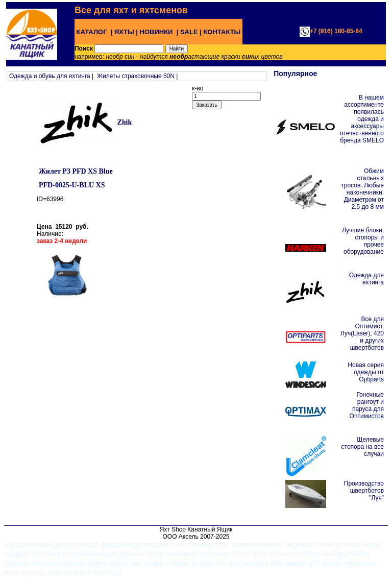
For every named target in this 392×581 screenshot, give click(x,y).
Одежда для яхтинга (366, 279)
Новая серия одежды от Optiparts (366, 372)
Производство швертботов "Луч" (364, 491)
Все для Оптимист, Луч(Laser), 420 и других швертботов (362, 333)
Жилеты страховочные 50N (136, 76)
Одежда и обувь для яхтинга (50, 76)
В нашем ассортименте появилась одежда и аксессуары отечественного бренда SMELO (362, 119)
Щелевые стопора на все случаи (363, 447)
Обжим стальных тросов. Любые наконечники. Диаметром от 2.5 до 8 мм (362, 189)
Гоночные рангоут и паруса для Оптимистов (367, 405)
